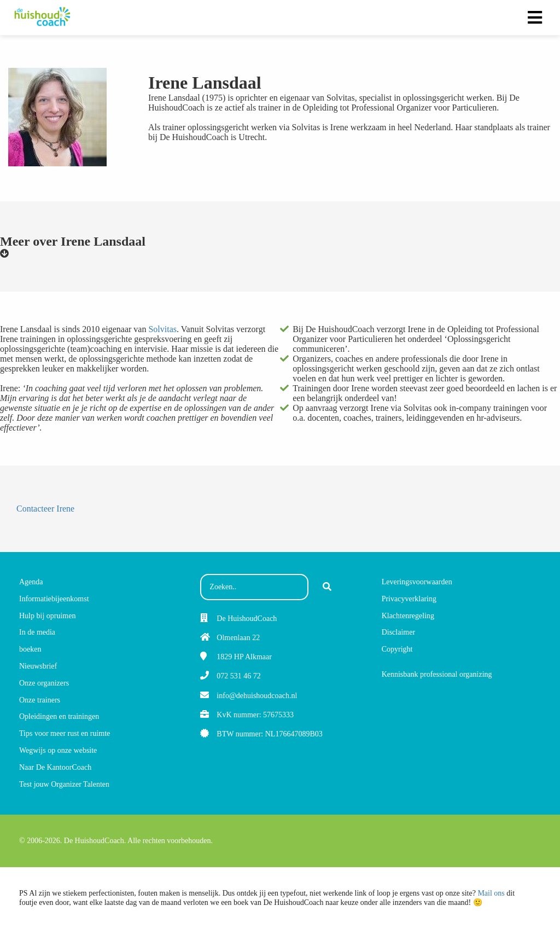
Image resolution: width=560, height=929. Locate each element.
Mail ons (491, 893)
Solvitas (162, 329)
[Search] (327, 587)
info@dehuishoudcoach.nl (257, 696)
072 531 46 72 (239, 676)
